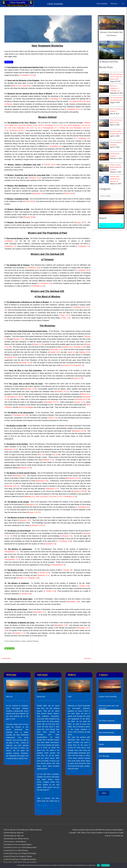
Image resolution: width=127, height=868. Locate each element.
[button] (123, 4)
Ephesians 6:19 (32, 504)
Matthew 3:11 (30, 496)
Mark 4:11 (13, 125)
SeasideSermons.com (10, 850)
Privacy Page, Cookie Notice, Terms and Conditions (20, 862)
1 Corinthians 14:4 (45, 283)
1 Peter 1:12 (65, 318)
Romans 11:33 (79, 402)
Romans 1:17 (22, 578)
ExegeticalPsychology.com (12, 853)
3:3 (86, 125)
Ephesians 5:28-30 (79, 491)
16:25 (40, 125)
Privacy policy (105, 865)
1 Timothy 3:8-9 (44, 573)
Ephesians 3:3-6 (11, 449)
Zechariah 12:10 (56, 350)
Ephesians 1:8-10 (79, 431)
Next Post (88, 658)
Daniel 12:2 (53, 418)
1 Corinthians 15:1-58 (20, 415)
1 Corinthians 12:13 (69, 496)
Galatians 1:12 (48, 460)
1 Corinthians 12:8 (64, 541)
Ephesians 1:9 (78, 125)
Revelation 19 (78, 365)
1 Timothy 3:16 (83, 586)
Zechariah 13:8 (54, 352)
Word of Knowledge (26, 407)
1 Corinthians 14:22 (37, 286)
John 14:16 (40, 496)
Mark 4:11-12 (17, 86)
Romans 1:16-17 (34, 512)
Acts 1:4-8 (48, 496)
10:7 (88, 128)
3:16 (71, 128)
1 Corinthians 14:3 (33, 268)
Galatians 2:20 (34, 578)
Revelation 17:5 (61, 625)
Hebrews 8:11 (68, 347)
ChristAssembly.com (10, 839)
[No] (125, 865)
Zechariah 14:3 (10, 357)
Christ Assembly (43, 4)
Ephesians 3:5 (38, 193)
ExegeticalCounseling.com (12, 859)
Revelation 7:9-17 (62, 391)
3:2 (61, 125)
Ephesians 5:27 (52, 489)
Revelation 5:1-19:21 (15, 397)
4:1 (58, 125)
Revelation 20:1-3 (51, 402)
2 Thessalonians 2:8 (58, 565)
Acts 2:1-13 (57, 496)
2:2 (35, 128)
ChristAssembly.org (10, 833)
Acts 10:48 (56, 455)
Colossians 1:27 (24, 520)
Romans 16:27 (80, 222)
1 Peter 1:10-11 (65, 315)
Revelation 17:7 (19, 633)
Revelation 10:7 (40, 612)
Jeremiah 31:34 (79, 347)
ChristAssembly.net (10, 836)
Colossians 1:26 (23, 128)
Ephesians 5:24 (42, 481)
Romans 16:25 (50, 165)
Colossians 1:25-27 (37, 525)
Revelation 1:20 (80, 128)
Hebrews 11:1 (44, 575)
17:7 (6, 130)
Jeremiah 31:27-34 (82, 399)
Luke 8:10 (26, 86)
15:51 (70, 125)
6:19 (14, 128)
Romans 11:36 (19, 339)
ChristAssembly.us (9, 842)
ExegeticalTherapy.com (11, 856)
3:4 (89, 125)
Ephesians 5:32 (19, 476)
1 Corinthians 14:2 (83, 138)
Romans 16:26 (29, 201)
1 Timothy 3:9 (63, 128)
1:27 (31, 128)
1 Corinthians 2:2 (83, 246)
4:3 (39, 128)
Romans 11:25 (32, 125)
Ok (98, 865)
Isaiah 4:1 (71, 352)
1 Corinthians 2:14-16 (27, 75)
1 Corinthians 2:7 (55, 99)
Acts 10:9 (42, 455)
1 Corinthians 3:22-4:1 (74, 109)
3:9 (6, 128)
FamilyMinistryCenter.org (12, 844)
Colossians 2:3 (66, 536)
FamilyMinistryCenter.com (12, 847)
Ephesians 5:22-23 (73, 478)
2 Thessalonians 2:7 (49, 128)
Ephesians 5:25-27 (12, 486)
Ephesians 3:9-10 (25, 468)
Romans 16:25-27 (18, 130)
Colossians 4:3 (50, 544)
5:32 (10, 128)
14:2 (65, 125)
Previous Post (6, 658)
